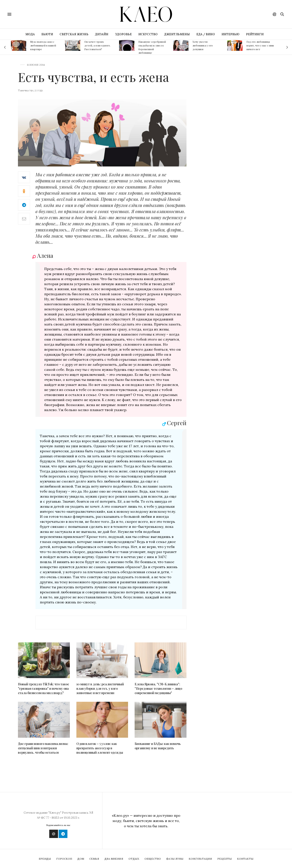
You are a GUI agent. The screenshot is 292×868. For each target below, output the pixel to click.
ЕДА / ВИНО (206, 34)
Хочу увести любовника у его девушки (203, 45)
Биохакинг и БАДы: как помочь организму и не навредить (158, 746)
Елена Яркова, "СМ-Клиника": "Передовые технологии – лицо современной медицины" (158, 689)
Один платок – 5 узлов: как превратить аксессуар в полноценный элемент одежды (100, 748)
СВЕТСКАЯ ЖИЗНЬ (74, 34)
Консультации (200, 859)
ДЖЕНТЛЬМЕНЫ (177, 34)
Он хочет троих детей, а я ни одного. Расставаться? (97, 45)
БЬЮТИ (47, 34)
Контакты (245, 859)
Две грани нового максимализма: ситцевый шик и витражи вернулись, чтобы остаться (43, 748)
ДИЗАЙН (102, 34)
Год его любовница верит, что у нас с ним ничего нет (260, 45)
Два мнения (114, 859)
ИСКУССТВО (148, 34)
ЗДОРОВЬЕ (123, 34)
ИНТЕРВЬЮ (230, 34)
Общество (153, 859)
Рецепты (225, 859)
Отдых (134, 859)
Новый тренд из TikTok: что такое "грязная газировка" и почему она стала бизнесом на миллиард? (44, 689)
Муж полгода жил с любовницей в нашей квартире (43, 45)
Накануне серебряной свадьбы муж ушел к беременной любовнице (152, 47)
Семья (94, 859)
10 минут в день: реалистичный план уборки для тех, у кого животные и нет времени (100, 689)
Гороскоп (64, 859)
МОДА (30, 34)
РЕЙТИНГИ (255, 34)
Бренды (45, 859)
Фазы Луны (175, 859)
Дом (81, 859)
